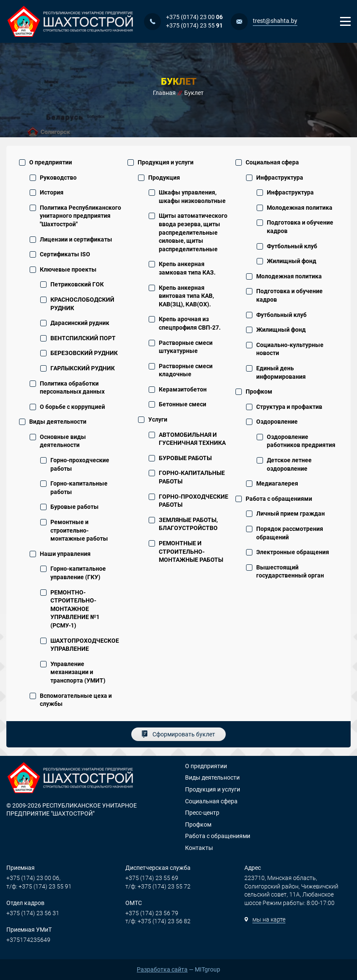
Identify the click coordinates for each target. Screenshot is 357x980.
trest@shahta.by (275, 21)
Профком (259, 391)
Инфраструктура (280, 178)
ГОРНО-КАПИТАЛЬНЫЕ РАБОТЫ (192, 477)
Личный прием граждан (291, 514)
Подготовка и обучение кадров (300, 227)
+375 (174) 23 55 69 (152, 878)
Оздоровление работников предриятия (301, 441)
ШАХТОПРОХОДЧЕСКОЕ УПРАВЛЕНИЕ (85, 645)
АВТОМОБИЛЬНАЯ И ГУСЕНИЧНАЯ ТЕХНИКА (192, 439)
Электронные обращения (293, 552)
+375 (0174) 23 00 (194, 17)
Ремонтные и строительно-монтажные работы (79, 530)
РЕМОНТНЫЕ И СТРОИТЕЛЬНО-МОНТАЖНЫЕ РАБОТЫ (191, 551)
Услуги (158, 419)
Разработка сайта (162, 969)
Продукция (164, 178)
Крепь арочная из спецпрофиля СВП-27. (190, 323)
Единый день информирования (281, 372)
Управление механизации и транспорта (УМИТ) (78, 672)
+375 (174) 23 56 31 (33, 913)
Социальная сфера (272, 162)
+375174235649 (28, 940)
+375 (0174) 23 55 (194, 25)
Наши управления (65, 554)
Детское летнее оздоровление (289, 464)
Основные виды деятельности (63, 441)
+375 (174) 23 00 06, (33, 878)
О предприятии (51, 162)
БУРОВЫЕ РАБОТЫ (185, 458)
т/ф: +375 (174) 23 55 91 (39, 886)
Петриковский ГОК (77, 284)
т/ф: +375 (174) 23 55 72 (158, 886)
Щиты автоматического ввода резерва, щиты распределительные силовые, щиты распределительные (193, 232)
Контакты (199, 848)
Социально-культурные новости (290, 349)
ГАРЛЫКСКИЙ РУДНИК (83, 368)
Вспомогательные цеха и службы (76, 700)
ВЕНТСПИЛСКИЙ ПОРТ (83, 338)
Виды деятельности (58, 422)
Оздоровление (277, 422)
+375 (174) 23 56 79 (152, 913)
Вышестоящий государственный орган (290, 572)
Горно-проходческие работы (80, 464)
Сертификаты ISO (65, 254)
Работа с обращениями (279, 499)
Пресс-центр (202, 813)
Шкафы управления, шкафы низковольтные (192, 197)
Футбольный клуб (292, 246)
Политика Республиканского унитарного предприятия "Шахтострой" (80, 216)
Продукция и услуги (166, 162)
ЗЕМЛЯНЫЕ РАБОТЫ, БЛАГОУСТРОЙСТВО (188, 524)
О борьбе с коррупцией (72, 407)
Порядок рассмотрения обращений (290, 533)
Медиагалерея (277, 483)
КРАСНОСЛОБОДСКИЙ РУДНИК (82, 304)
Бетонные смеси (183, 404)
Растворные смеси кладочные (186, 370)
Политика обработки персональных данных (72, 388)
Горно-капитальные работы (79, 488)
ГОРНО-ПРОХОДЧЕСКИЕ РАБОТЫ (194, 501)
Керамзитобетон (183, 389)
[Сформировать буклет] (178, 734)
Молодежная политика (300, 208)
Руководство (58, 178)
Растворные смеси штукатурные (186, 347)
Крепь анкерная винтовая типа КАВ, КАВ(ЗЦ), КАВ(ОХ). (186, 296)
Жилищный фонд (292, 261)
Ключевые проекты (68, 269)
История (52, 192)
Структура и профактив (289, 407)
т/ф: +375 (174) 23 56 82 (158, 921)
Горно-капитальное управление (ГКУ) (78, 573)
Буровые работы (75, 507)
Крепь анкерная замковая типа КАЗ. (187, 268)
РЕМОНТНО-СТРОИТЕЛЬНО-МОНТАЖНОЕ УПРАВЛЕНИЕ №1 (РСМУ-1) (75, 609)
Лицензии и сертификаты (76, 239)
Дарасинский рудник (80, 323)
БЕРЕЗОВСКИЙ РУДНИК (84, 353)
